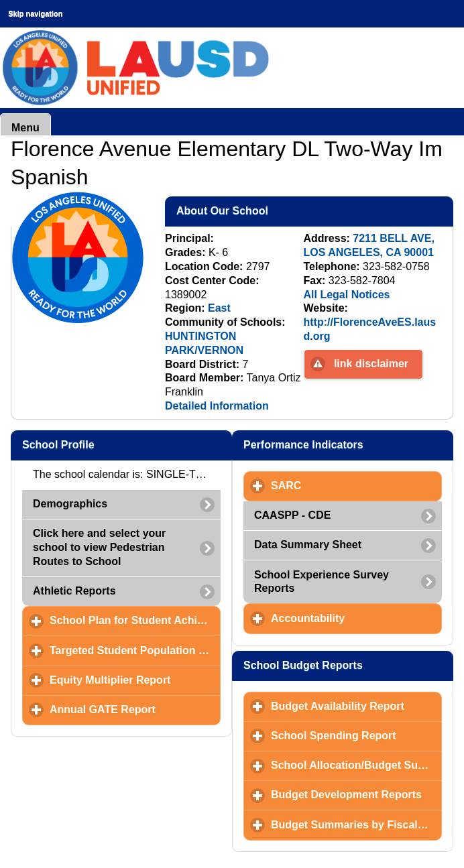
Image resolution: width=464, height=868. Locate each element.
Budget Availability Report (356, 706)
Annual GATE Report (135, 709)
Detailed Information (217, 406)
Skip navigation (35, 13)
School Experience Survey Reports (322, 582)
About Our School (288, 210)
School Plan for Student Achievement (135, 620)
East (219, 308)
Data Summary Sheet (308, 545)
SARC (349, 485)
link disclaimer (371, 364)
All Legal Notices (347, 295)
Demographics (70, 504)
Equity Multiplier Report (135, 680)
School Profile (123, 444)
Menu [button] (25, 128)
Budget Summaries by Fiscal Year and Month (356, 824)
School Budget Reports (348, 665)
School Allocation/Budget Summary (356, 765)
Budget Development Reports (356, 794)
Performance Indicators (348, 444)
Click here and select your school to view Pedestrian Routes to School (99, 547)
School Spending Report (356, 735)
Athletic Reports (74, 591)
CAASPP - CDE (292, 515)
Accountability (356, 618)
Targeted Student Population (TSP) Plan (135, 650)
